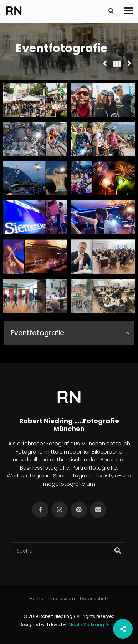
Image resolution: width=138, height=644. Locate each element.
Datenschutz (94, 598)
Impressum (62, 598)
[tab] (69, 333)
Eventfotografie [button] (71, 333)
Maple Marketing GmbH (94, 625)
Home (36, 598)
